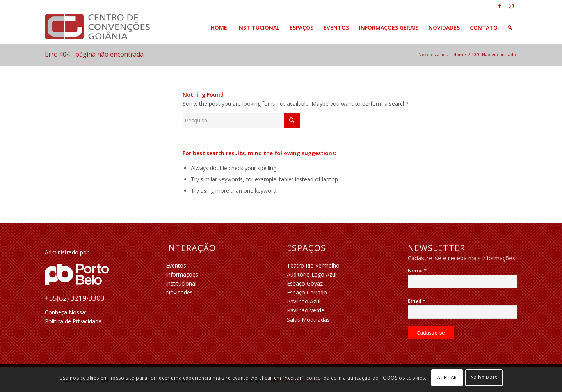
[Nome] (462, 282)
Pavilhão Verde (306, 310)
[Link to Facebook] (499, 6)
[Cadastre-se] (431, 333)
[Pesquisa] (510, 28)
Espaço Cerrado (307, 292)
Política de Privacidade (73, 321)
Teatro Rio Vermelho (313, 265)
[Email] (462, 312)
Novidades (179, 292)
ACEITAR (447, 377)
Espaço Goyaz (305, 283)
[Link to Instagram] (511, 6)
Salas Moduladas (308, 320)
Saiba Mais (484, 377)
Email (417, 301)
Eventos (176, 265)
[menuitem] (219, 28)
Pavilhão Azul (304, 301)
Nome (417, 270)
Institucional (181, 283)
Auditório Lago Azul (312, 274)
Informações (182, 274)
